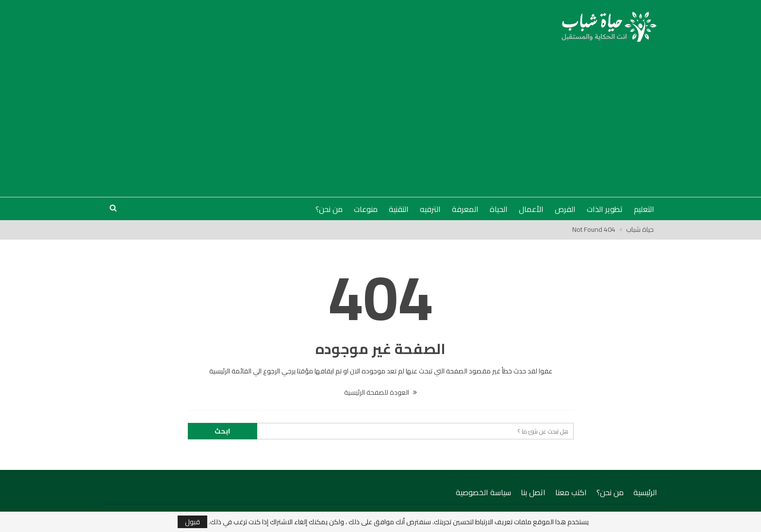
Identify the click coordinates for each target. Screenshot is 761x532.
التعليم (644, 209)
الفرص (565, 209)
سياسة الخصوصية (483, 492)
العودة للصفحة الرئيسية (380, 392)
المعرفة (465, 209)
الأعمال (531, 209)
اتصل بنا (533, 492)
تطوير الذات (605, 209)
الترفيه (430, 209)
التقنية (399, 209)
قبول (192, 522)
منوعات (366, 209)
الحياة (499, 209)
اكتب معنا (571, 492)
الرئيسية (645, 492)
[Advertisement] (380, 114)
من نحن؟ (329, 209)
